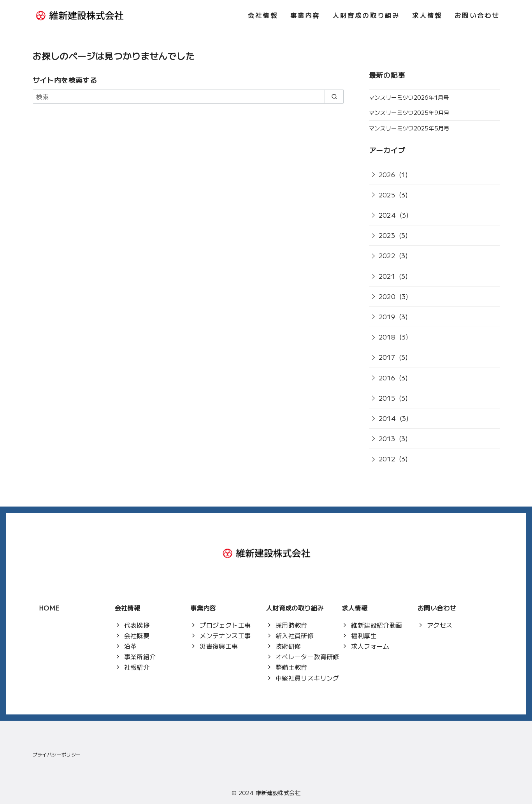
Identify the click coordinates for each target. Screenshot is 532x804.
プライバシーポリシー (57, 754)
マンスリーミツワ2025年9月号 (409, 112)
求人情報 (427, 15)
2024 (387, 215)
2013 (387, 438)
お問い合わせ (477, 15)
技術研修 (288, 646)
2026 (387, 174)
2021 (387, 276)
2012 (387, 459)
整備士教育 (291, 667)
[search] (334, 97)
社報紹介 (137, 667)
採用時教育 (291, 625)
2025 (387, 195)
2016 (387, 378)
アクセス (440, 625)
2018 (387, 337)
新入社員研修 (295, 635)
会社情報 (263, 15)
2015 (387, 398)
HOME (49, 608)
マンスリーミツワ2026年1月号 (409, 97)
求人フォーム (370, 646)
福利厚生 (364, 635)
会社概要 (137, 635)
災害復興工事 (219, 646)
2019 (387, 317)
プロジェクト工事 (225, 625)
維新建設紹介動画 (377, 625)
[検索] (188, 97)
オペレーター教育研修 (307, 656)
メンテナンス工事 (225, 635)
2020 (387, 296)
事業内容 (305, 15)
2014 (387, 418)
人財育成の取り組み (366, 15)
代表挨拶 (137, 625)
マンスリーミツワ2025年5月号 (409, 128)
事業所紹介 (140, 656)
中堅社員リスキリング (307, 678)
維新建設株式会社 (278, 793)
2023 (387, 235)
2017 (387, 357)
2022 (387, 255)
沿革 (131, 646)
